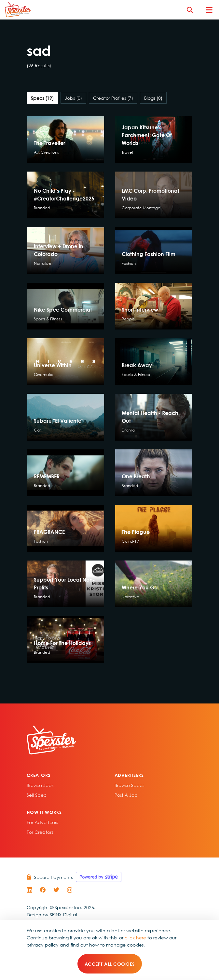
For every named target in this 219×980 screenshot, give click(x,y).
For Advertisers (42, 822)
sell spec (37, 795)
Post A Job (126, 795)
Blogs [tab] (153, 98)
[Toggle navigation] (209, 10)
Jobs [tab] (73, 98)
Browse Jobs (40, 785)
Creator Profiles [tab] (113, 98)
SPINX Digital (63, 914)
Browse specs (129, 785)
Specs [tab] (42, 98)
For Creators (40, 832)
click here (135, 937)
